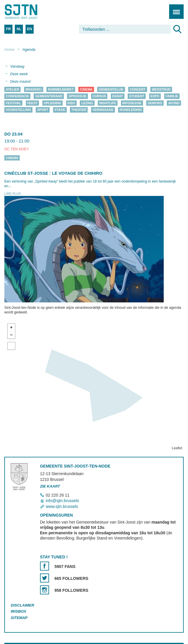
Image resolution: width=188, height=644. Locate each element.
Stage (60, 110)
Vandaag (17, 66)
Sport (43, 110)
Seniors (155, 103)
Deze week (19, 74)
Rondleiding (131, 110)
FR (8, 29)
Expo (155, 96)
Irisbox (18, 612)
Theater (79, 110)
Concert (138, 89)
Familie (172, 96)
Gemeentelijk (111, 89)
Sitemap (19, 618)
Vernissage (103, 110)
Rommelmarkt (61, 89)
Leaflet (177, 448)
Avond (174, 103)
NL (19, 29)
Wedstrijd (161, 89)
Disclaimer (22, 605)
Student (137, 96)
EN (29, 29)
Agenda (29, 49)
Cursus (99, 96)
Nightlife (108, 103)
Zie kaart (50, 486)
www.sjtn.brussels (62, 506)
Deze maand (20, 82)
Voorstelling (18, 110)
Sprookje (77, 96)
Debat (118, 96)
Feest (32, 103)
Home (9, 49)
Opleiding (53, 103)
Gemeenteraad (49, 96)
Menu (175, 9)
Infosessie (132, 103)
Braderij (34, 89)
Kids (71, 103)
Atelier (12, 89)
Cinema (86, 89)
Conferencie (17, 96)
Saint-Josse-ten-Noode (29, 12)
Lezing (87, 103)
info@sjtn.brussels (63, 501)
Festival (13, 103)
